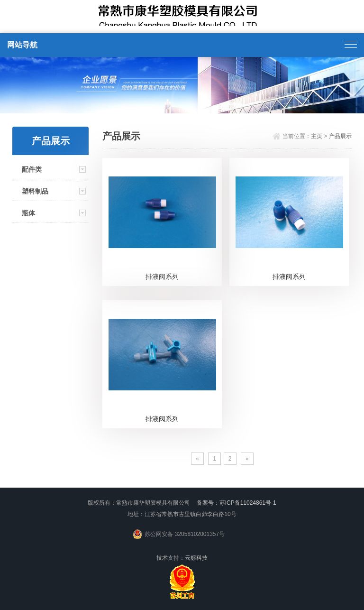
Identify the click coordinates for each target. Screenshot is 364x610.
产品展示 (340, 136)
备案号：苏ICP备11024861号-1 (237, 503)
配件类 (32, 169)
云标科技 (196, 558)
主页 (317, 136)
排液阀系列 (162, 277)
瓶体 (28, 213)
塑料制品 (35, 191)
